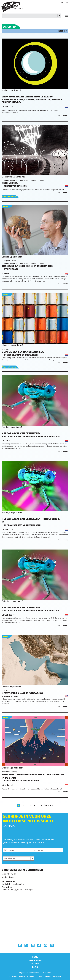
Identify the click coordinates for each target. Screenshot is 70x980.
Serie (5, 207)
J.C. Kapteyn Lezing (9, 261)
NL (63, 3)
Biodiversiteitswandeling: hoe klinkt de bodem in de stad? (33, 776)
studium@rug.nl (9, 877)
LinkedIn (33, 945)
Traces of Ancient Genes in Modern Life (27, 266)
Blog (35, 967)
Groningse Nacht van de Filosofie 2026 (27, 97)
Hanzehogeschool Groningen (11, 934)
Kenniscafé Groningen (10, 772)
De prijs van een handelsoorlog (23, 352)
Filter (62, 31)
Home (35, 957)
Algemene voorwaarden (29, 973)
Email (52, 945)
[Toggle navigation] (66, 16)
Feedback (36, 903)
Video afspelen (9, 197)
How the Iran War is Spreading (22, 693)
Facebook (20, 945)
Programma (35, 960)
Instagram (26, 945)
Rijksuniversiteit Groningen (11, 924)
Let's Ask (5, 349)
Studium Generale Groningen (13, 7)
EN (67, 3)
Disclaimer (47, 973)
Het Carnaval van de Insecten (21, 434)
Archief (35, 964)
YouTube (46, 945)
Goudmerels (10, 183)
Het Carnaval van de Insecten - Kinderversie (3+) (31, 521)
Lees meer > (63, 115)
